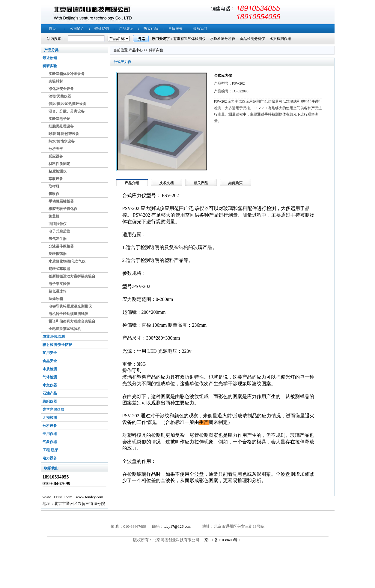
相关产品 (201, 183)
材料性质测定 (59, 164)
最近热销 (50, 58)
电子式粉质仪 (59, 231)
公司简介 (77, 28)
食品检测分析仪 (252, 39)
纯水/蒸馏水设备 (62, 141)
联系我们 (200, 28)
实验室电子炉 (59, 119)
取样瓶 (54, 186)
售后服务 (175, 28)
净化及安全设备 (61, 89)
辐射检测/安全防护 (57, 345)
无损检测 (50, 418)
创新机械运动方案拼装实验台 (72, 276)
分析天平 (56, 149)
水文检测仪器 (280, 39)
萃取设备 (56, 179)
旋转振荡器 (58, 254)
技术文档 (166, 183)
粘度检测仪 (58, 171)
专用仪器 (50, 434)
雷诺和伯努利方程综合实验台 (72, 321)
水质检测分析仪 (223, 39)
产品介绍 (132, 183)
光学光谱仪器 (53, 409)
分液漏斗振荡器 (61, 246)
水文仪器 (50, 385)
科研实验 (50, 66)
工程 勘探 (50, 450)
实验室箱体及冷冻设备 (67, 74)
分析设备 (50, 426)
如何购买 (235, 183)
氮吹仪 (54, 194)
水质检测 (50, 369)
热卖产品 (151, 28)
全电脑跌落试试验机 (65, 329)
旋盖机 (54, 216)
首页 (52, 28)
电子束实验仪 (59, 284)
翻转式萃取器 (59, 269)
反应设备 (56, 156)
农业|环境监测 (54, 337)
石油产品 (50, 393)
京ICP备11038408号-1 (223, 540)
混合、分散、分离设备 (67, 111)
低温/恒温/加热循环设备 (68, 104)
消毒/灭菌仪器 (60, 96)
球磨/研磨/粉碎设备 (64, 134)
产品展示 (126, 28)
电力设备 (50, 458)
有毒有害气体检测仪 (189, 39)
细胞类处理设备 (61, 126)
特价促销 (102, 28)
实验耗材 (56, 81)
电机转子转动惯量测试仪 (68, 314)
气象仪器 (50, 442)
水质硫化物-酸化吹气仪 (67, 261)
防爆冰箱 (56, 299)
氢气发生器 (58, 239)
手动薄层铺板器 (61, 201)
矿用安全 (50, 353)
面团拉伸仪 (58, 224)
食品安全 (50, 361)
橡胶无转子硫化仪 (63, 209)
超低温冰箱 (58, 291)
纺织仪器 (50, 401)
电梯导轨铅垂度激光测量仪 (70, 306)
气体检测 (50, 377)
